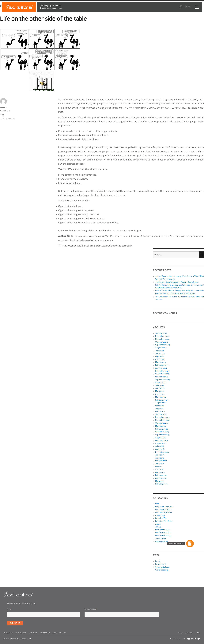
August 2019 (161, 437)
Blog (180, 632)
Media (197, 632)
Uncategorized (161, 541)
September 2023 (163, 379)
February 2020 (162, 428)
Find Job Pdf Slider (163, 509)
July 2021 (159, 408)
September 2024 (163, 345)
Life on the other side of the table (43, 19)
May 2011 (159, 466)
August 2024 (161, 348)
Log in (158, 560)
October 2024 (161, 342)
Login (185, 9)
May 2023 (160, 391)
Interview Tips (161, 518)
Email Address (91, 609)
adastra (3, 107)
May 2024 (160, 356)
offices (158, 526)
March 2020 (161, 426)
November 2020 (162, 420)
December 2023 (162, 371)
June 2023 (160, 388)
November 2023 (162, 374)
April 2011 (159, 469)
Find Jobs (8, 632)
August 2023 (161, 382)
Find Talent (21, 632)
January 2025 (161, 333)
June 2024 (160, 353)
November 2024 (162, 339)
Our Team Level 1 (163, 529)
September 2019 (162, 434)
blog (2, 115)
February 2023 (162, 400)
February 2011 (161, 475)
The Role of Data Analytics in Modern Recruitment (176, 282)
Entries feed (160, 563)
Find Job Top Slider (164, 512)
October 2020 (162, 423)
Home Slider (161, 515)
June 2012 (160, 457)
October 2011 (161, 460)
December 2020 (162, 417)
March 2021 (160, 411)
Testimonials (161, 538)
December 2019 (162, 431)
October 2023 (161, 377)
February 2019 (161, 440)
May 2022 (160, 405)
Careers (189, 632)
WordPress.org (162, 569)
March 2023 (161, 397)
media (158, 523)
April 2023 (160, 394)
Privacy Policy (60, 632)
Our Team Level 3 (163, 535)
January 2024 (161, 368)
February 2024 (162, 365)
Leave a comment (8, 119)
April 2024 (160, 359)
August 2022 (161, 403)
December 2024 (162, 336)
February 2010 (161, 483)
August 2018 (161, 443)
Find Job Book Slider (164, 506)
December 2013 (162, 452)
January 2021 (161, 414)
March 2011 (160, 472)
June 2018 (160, 449)
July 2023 (160, 385)
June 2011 (159, 463)
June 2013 (160, 454)
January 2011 (161, 478)
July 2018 (159, 446)
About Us (33, 632)
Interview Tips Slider (164, 520)
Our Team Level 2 (163, 532)
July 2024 (160, 351)
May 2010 (159, 480)
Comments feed (162, 566)
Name (10, 609)
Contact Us (45, 632)
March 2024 (161, 362)
